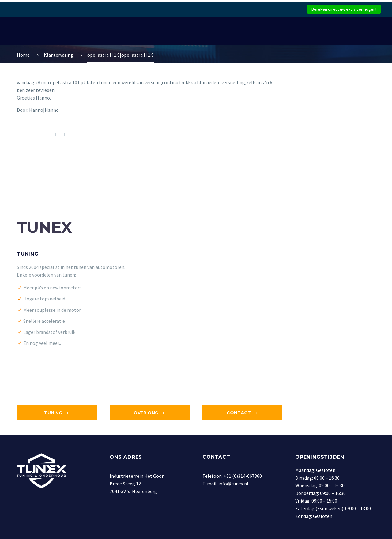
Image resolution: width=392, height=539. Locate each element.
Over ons (150, 413)
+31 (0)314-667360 (243, 476)
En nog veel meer (41, 343)
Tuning (28, 254)
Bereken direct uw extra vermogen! (344, 9)
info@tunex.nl (233, 484)
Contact (243, 413)
